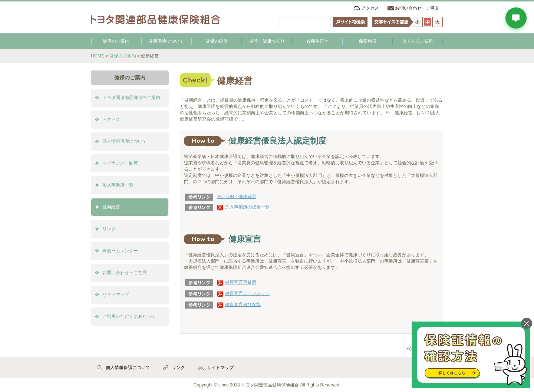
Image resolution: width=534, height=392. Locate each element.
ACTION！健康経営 (237, 197)
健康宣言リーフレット (247, 293)
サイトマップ (116, 294)
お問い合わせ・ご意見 (417, 8)
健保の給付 (217, 41)
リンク (109, 229)
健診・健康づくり (267, 41)
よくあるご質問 (418, 41)
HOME (98, 56)
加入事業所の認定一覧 (247, 207)
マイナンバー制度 (120, 163)
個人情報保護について (125, 141)
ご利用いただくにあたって (129, 316)
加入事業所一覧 (118, 185)
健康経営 (111, 207)
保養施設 (367, 41)
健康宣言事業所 (241, 282)
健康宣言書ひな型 (243, 304)
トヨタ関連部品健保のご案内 (131, 98)
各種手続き (317, 41)
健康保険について (166, 41)
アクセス (370, 8)
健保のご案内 (116, 41)
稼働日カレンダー (120, 251)
